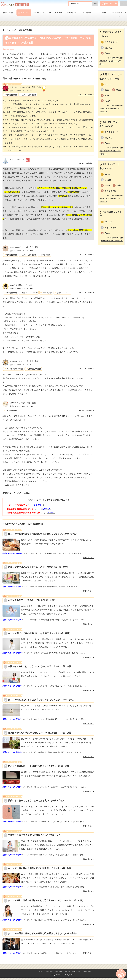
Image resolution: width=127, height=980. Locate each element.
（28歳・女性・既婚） (25, 361)
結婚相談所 (71, 13)
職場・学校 (8, 13)
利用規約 (59, 972)
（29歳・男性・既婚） (25, 247)
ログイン (123, 3)
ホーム (41, 972)
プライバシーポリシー (72, 972)
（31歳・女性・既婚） (23, 403)
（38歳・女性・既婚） (22, 285)
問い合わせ (87, 972)
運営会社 (49, 972)
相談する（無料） (109, 3)
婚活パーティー (56, 13)
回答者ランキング (119, 14)
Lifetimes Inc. (61, 975)
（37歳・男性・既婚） (26, 87)
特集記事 (87, 13)
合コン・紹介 (24, 13)
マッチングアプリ (40, 14)
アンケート (103, 13)
